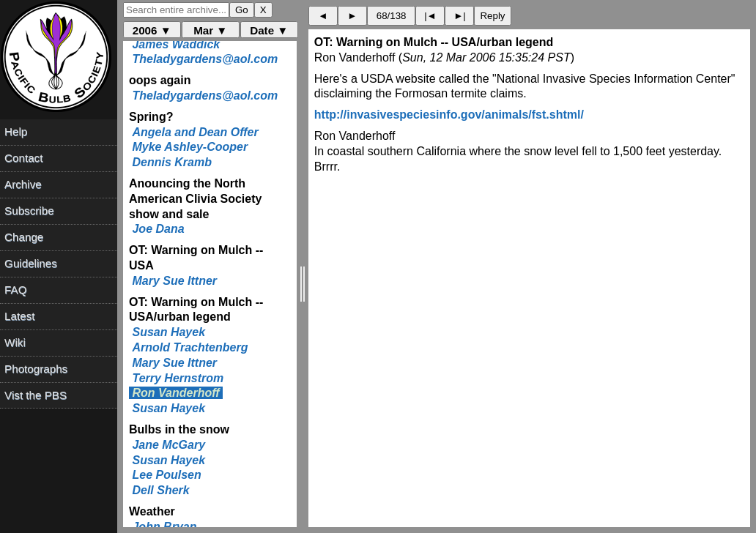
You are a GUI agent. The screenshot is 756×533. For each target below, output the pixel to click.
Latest (19, 316)
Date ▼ (269, 30)
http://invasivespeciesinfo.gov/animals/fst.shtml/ (449, 115)
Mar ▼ (210, 30)
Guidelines (31, 263)
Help (16, 131)
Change (24, 237)
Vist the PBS (36, 395)
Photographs (36, 369)
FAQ (15, 290)
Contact (23, 158)
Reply (492, 16)
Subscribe (29, 210)
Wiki (15, 342)
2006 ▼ (152, 30)
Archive (23, 184)
